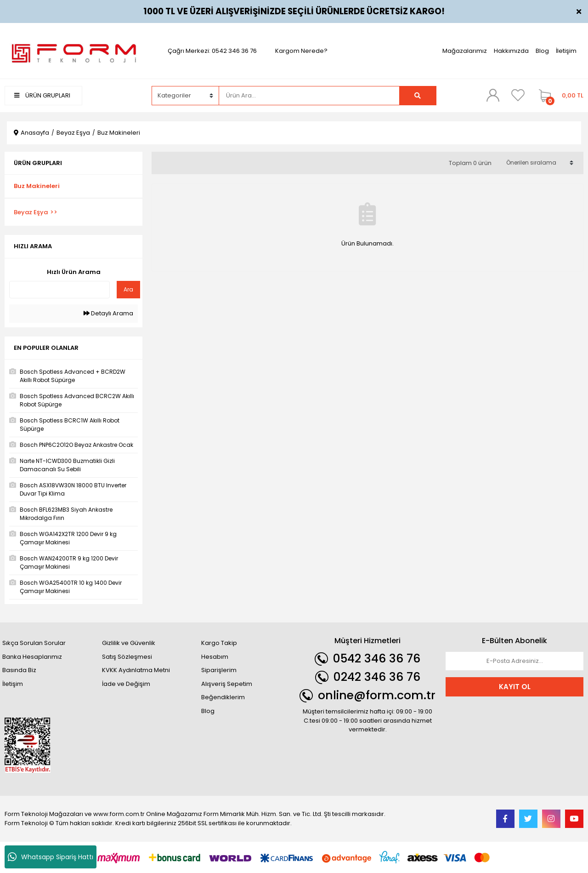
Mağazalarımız (465, 51)
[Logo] (73, 50)
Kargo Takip (219, 643)
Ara (128, 289)
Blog (542, 51)
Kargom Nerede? (301, 51)
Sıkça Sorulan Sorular (34, 643)
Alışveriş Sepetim (227, 684)
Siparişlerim (219, 670)
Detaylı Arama (108, 313)
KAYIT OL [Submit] (515, 687)
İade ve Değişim (126, 684)
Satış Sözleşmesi (127, 657)
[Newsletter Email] (514, 661)
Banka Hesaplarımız (32, 657)
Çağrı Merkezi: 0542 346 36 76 (212, 51)
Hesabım (215, 657)
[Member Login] (493, 95)
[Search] (309, 96)
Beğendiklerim (223, 697)
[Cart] (559, 96)
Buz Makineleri (119, 133)
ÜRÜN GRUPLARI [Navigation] (42, 95)
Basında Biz (19, 670)
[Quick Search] (59, 290)
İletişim (566, 51)
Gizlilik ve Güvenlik (129, 643)
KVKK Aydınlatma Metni (136, 670)
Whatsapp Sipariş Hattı (51, 857)
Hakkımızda (511, 51)
